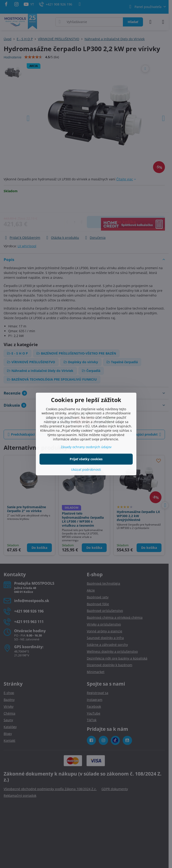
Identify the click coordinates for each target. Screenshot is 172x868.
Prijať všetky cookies (86, 459)
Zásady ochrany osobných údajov (86, 447)
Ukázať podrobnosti (86, 470)
